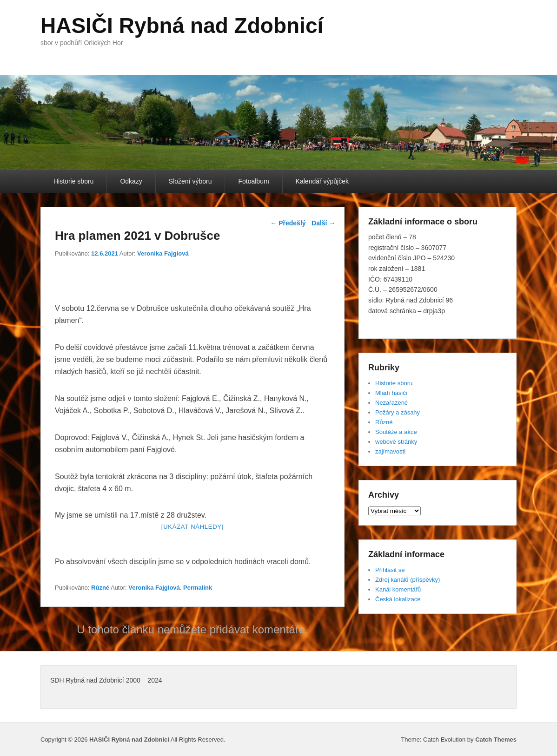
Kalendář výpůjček (322, 181)
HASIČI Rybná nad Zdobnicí (182, 26)
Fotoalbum (253, 181)
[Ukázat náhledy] (192, 527)
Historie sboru (73, 181)
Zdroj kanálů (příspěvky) (408, 580)
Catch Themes (496, 740)
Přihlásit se (390, 570)
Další (323, 223)
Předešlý (288, 223)
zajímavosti (390, 451)
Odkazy (131, 181)
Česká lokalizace (398, 599)
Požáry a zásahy (398, 412)
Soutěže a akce (396, 432)
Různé (100, 588)
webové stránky (396, 442)
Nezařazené (391, 403)
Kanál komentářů (398, 589)
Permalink (198, 588)
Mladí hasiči (391, 393)
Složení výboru (190, 181)
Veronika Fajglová (163, 253)
